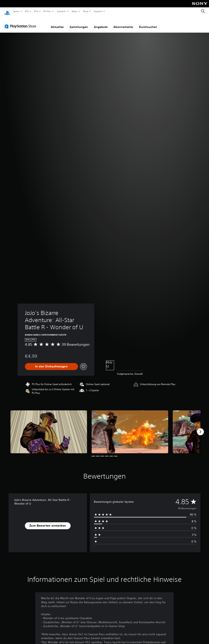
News (75, 11)
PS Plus (47, 11)
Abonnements (123, 23)
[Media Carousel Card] (49, 428)
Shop (86, 11)
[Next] (200, 428)
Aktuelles (57, 23)
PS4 (36, 11)
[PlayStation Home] (7, 11)
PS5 (27, 11)
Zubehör (61, 11)
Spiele (16, 11)
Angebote (101, 23)
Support (98, 11)
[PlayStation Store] (21, 22)
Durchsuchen (148, 23)
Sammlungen (79, 23)
